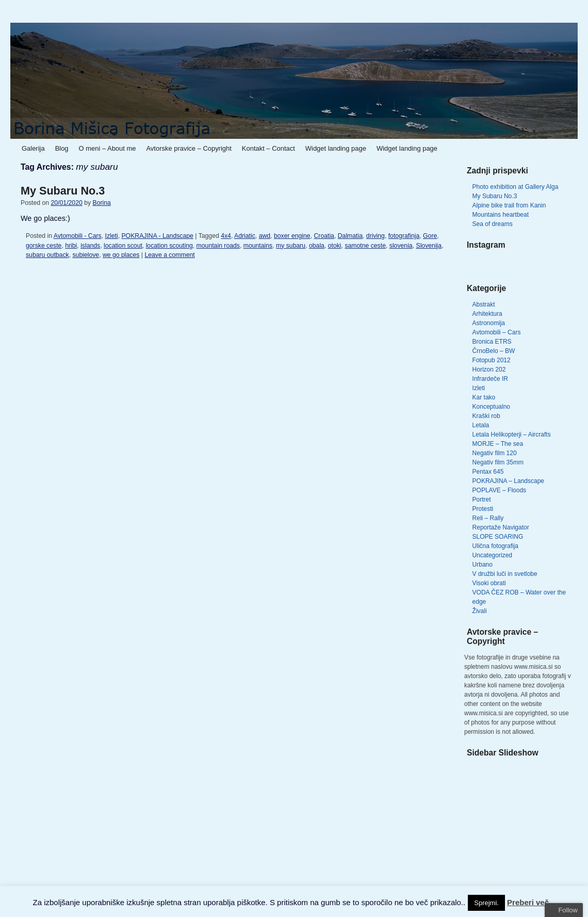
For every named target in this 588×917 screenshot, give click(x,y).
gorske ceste (44, 246)
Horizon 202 (489, 369)
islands (90, 246)
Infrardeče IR (490, 379)
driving (375, 236)
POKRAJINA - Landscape (157, 236)
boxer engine (292, 236)
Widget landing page (336, 148)
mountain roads (218, 246)
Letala (481, 425)
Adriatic (245, 236)
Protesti (483, 509)
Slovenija (429, 246)
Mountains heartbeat (501, 215)
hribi (71, 246)
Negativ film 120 (495, 453)
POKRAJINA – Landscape (508, 481)
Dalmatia (350, 236)
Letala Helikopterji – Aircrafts (512, 435)
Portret (482, 500)
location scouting (169, 246)
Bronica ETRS (492, 342)
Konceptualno (491, 407)
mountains (258, 246)
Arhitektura (487, 314)
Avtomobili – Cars (497, 332)
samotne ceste (365, 246)
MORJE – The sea (498, 444)
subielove (86, 255)
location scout (123, 246)
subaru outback (47, 255)
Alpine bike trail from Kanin (509, 205)
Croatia (324, 236)
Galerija (33, 148)
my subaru (291, 246)
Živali (480, 611)
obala (317, 246)
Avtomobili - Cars (78, 236)
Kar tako (484, 397)
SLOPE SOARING (498, 537)
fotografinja (404, 236)
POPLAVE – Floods (500, 490)
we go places (121, 255)
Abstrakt (484, 304)
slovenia (401, 246)
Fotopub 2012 (492, 360)
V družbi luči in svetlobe (505, 574)
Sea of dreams (493, 224)
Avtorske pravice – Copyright (189, 148)
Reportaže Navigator (501, 527)
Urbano (483, 565)
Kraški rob (486, 416)
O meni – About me (108, 148)
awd (265, 236)
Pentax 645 (488, 472)
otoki (335, 246)
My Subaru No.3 (63, 191)
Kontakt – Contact (268, 148)
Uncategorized (492, 555)
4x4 (226, 236)
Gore (430, 236)
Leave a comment (169, 255)
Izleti (111, 236)
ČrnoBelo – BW (494, 351)
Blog (62, 148)
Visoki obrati (489, 583)
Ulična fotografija (495, 546)
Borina (101, 203)
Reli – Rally (488, 518)
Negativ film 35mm (498, 462)
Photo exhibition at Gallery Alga (516, 187)
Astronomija (489, 323)
